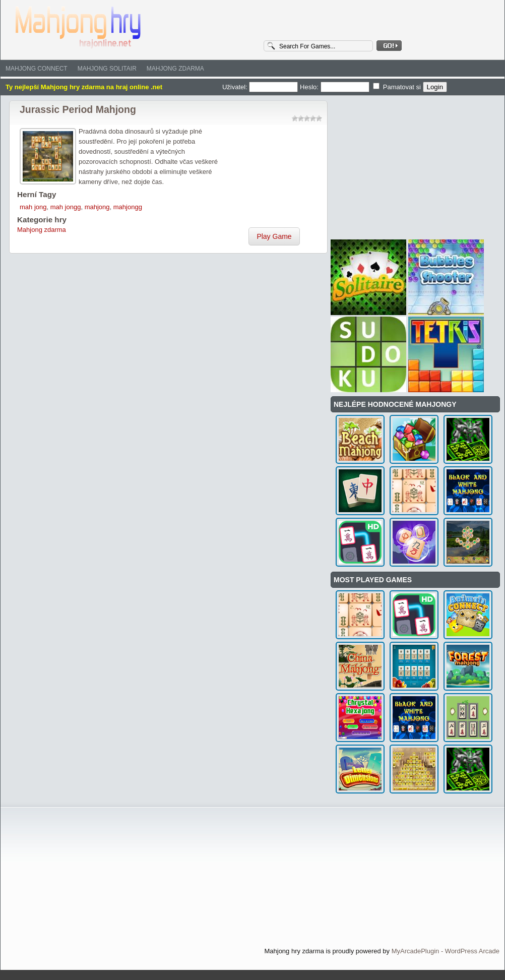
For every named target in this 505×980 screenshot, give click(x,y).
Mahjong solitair (107, 69)
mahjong (97, 207)
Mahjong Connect (37, 69)
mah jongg (66, 207)
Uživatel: (261, 87)
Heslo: (335, 87)
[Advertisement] (274, 177)
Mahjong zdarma (175, 69)
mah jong (33, 207)
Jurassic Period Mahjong (78, 109)
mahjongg (128, 207)
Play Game (274, 236)
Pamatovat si (398, 87)
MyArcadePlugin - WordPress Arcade (446, 951)
